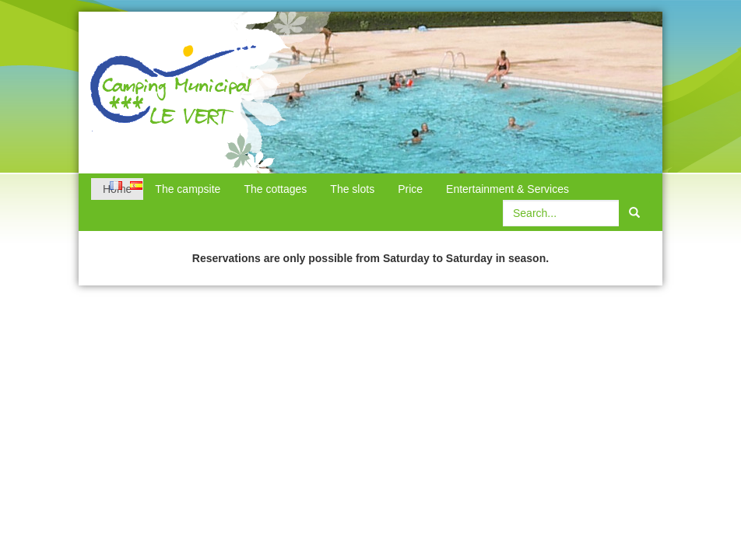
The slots (352, 189)
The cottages (275, 189)
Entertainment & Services (507, 189)
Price (410, 189)
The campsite (188, 189)
